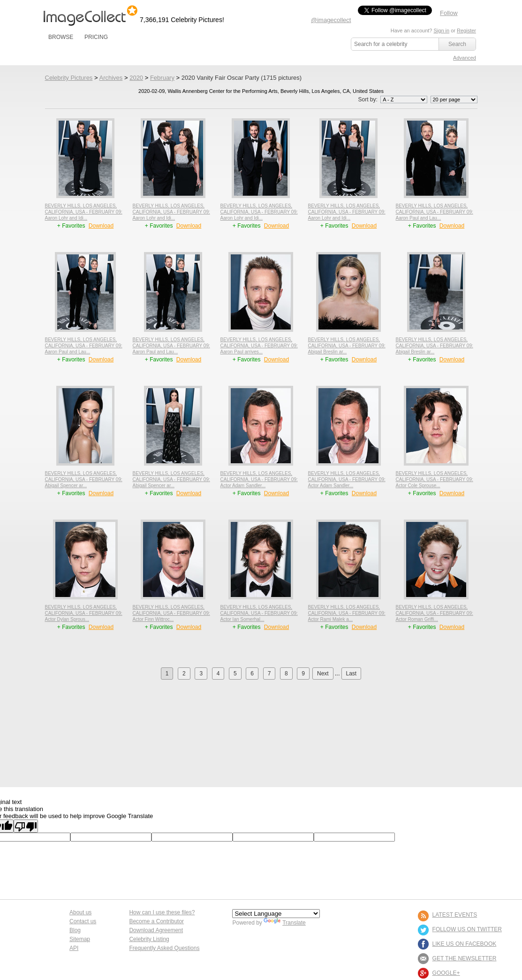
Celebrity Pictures (69, 78)
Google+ (446, 973)
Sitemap (80, 939)
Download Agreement (156, 930)
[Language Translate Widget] (276, 914)
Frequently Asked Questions (164, 948)
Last (352, 674)
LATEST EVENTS (455, 915)
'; (404, 100)
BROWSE (61, 37)
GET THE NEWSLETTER (465, 958)
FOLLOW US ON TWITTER (467, 929)
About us (80, 912)
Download (101, 226)
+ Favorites (72, 226)
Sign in (441, 31)
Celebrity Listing (149, 939)
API (74, 948)
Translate (285, 923)
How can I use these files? (162, 912)
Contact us (83, 921)
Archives (111, 78)
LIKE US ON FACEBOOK (465, 944)
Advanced (465, 58)
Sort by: (393, 100)
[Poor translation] (26, 826)
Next (323, 674)
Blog (75, 930)
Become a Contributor (156, 921)
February (162, 78)
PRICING (96, 37)
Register (466, 31)
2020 (136, 78)
